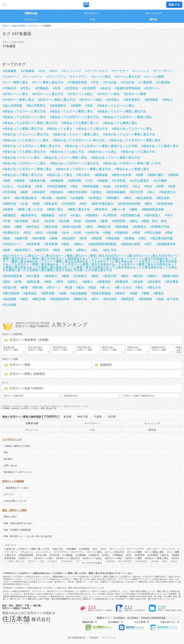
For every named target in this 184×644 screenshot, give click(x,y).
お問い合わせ (10, 466)
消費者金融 (31, 13)
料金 (6, 452)
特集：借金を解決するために (18, 523)
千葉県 (98, 417)
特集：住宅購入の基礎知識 (17, 530)
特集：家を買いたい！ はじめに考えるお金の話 (28, 536)
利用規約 (94, 638)
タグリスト (34, 26)
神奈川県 (83, 417)
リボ (92, 19)
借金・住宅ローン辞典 (14, 510)
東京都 (67, 417)
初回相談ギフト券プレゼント (18, 472)
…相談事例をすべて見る (16, 488)
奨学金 (153, 19)
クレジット (31, 19)
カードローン (92, 13)
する (174, 5)
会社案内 (8, 459)
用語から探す (10, 517)
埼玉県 (112, 417)
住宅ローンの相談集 (13, 481)
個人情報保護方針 (77, 638)
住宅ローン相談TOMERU (14, 26)
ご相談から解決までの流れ (17, 446)
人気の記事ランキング (15, 501)
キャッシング (153, 13)
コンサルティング (12, 439)
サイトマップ (109, 638)
